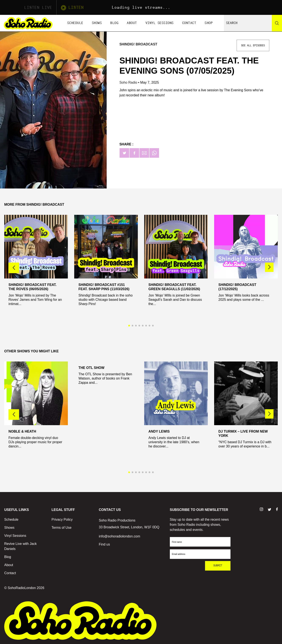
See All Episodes (253, 45)
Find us (104, 544)
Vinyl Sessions (160, 23)
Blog (114, 23)
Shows (97, 23)
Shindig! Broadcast (138, 44)
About (132, 23)
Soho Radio (129, 82)
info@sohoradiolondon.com (119, 536)
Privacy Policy (62, 520)
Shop (209, 23)
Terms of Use (61, 528)
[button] (269, 267)
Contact (189, 23)
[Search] (277, 23)
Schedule (75, 23)
